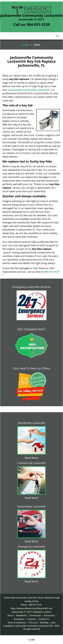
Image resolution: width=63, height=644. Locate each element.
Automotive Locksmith (31, 506)
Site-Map (44, 623)
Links (53, 623)
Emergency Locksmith (32, 546)
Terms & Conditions (17, 623)
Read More (31, 458)
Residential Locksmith (31, 423)
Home (26, 45)
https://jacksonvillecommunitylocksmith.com (31, 608)
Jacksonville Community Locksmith (29, 90)
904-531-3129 (38, 24)
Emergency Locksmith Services (31, 287)
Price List (33, 623)
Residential (21, 616)
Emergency (19, 619)
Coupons (31, 619)
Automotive (49, 616)
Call (32, 640)
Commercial (35, 616)
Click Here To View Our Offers (31, 368)
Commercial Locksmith (32, 463)
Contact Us (44, 619)
